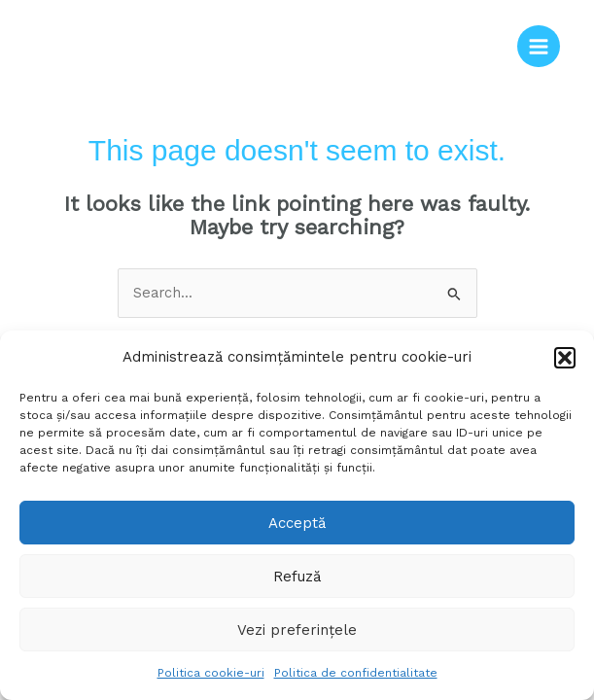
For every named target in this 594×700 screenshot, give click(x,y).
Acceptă (297, 523)
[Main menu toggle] (539, 47)
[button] (565, 358)
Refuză (297, 577)
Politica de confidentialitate (356, 673)
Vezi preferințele (297, 630)
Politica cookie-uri (211, 673)
